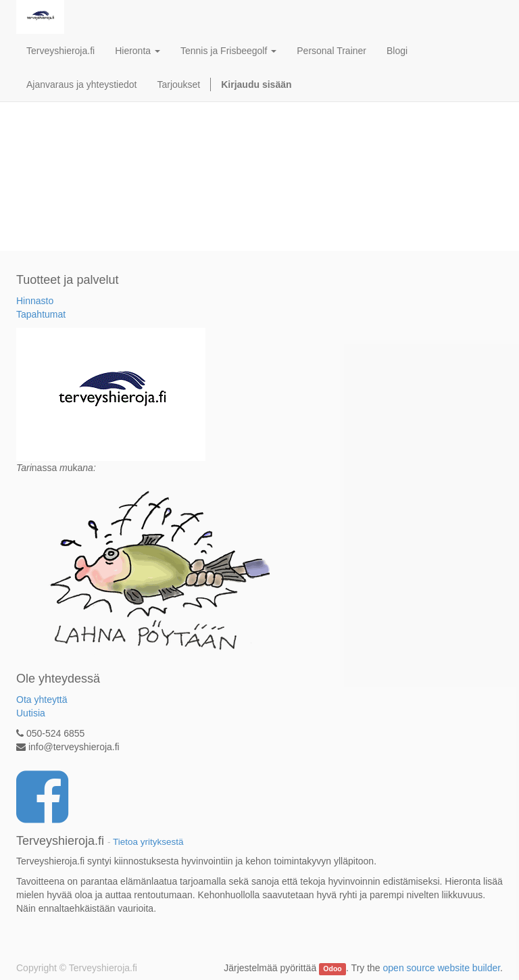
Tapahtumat (41, 314)
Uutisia (31, 713)
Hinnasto (35, 301)
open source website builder (442, 968)
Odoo (332, 969)
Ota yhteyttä (42, 700)
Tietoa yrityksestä (148, 842)
